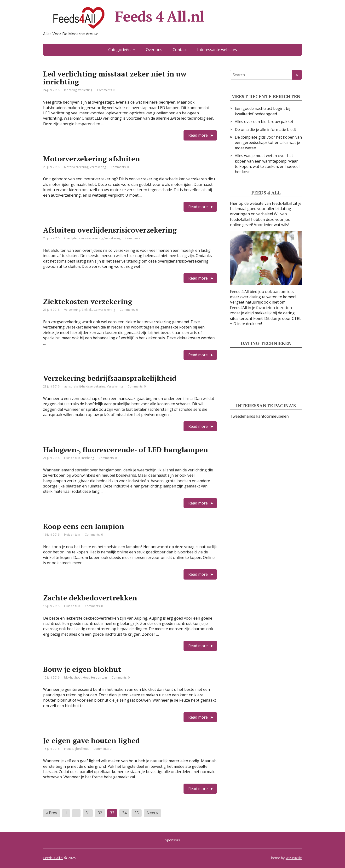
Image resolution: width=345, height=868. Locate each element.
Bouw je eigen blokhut (82, 669)
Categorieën (119, 50)
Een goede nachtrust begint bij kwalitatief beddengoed (262, 111)
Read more (198, 135)
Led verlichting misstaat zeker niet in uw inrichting (115, 78)
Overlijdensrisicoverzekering (84, 238)
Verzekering (98, 167)
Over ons (154, 50)
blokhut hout (73, 677)
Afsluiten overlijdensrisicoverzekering (110, 230)
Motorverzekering (76, 167)
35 (137, 813)
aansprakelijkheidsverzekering (85, 386)
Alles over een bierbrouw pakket (264, 122)
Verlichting (85, 90)
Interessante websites (217, 50)
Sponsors (173, 840)
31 (88, 813)
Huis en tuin (72, 458)
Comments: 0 (106, 90)
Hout (86, 677)
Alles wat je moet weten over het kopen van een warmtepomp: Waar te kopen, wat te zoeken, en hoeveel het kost (267, 164)
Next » (152, 813)
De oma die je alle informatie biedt (265, 129)
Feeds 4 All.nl (124, 18)
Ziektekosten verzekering (88, 301)
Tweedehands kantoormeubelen (259, 416)
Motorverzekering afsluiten (92, 159)
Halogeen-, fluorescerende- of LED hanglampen (126, 450)
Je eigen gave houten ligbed (91, 740)
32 (100, 813)
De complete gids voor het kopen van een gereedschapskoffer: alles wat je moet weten (268, 143)
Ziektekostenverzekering (98, 310)
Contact (180, 50)
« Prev (52, 813)
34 (124, 813)
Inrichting (70, 90)
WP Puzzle (294, 858)
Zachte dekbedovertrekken (90, 598)
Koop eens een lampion (84, 526)
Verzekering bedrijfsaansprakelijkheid (110, 378)
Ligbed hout (80, 749)
